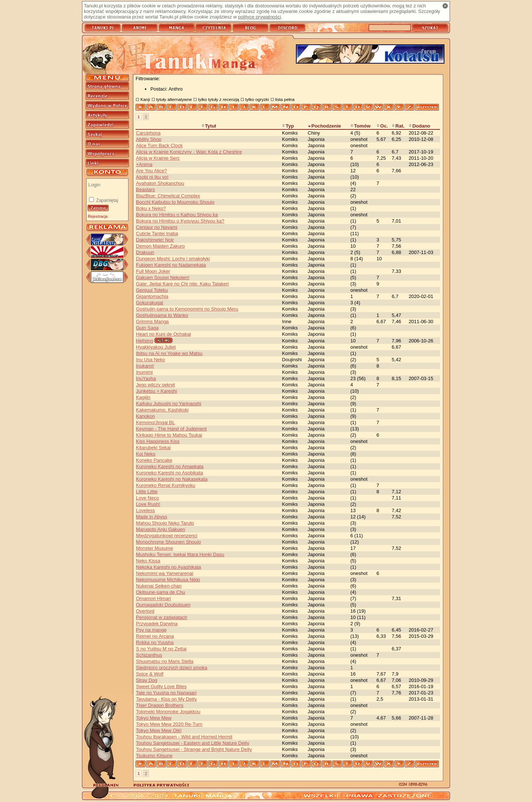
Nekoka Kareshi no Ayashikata (168, 567)
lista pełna (285, 99)
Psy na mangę (151, 630)
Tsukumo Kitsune (154, 756)
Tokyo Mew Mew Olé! (159, 730)
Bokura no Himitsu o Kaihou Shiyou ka (177, 215)
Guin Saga (147, 328)
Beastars (145, 189)
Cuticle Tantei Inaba (157, 234)
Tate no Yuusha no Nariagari (166, 693)
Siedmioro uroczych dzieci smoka (172, 668)
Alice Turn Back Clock (159, 145)
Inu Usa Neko (151, 360)
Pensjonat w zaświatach (162, 617)
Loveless (145, 510)
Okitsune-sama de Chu (161, 592)
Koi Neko (146, 454)
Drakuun (145, 252)
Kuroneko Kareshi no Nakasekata (172, 479)
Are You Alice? (151, 171)
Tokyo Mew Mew (154, 718)
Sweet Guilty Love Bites (161, 686)
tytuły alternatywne (174, 99)
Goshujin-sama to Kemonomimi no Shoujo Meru (187, 309)
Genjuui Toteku (152, 290)
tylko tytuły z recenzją (219, 99)
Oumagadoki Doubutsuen (163, 605)
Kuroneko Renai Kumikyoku (166, 485)
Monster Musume (154, 548)
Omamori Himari (154, 598)
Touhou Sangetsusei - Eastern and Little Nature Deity (192, 743)
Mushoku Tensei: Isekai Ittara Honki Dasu (180, 554)
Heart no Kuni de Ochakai (163, 334)
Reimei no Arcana (155, 636)
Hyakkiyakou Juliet (156, 347)
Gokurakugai (150, 303)
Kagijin (143, 397)
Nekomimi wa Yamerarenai (165, 573)
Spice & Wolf (150, 674)
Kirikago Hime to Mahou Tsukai (169, 435)
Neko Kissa (148, 561)
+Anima (144, 164)
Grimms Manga (152, 322)
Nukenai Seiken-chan (159, 586)
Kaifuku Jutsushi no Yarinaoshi (169, 404)
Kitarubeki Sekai (153, 448)
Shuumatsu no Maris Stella (165, 661)
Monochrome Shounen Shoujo (168, 542)
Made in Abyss (152, 517)
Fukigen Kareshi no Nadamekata (171, 265)
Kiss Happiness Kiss (158, 441)
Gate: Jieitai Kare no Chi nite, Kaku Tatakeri (182, 284)
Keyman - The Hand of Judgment (171, 429)
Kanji (145, 99)
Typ (288, 126)
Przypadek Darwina (157, 624)
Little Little (147, 492)
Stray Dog (147, 680)
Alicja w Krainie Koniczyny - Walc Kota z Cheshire (189, 152)
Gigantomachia (152, 296)
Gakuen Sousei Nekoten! (163, 278)
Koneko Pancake (154, 460)
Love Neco (147, 498)
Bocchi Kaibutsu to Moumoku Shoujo (175, 202)
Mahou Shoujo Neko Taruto (165, 523)
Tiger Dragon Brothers (160, 705)
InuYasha (146, 378)
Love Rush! (148, 504)
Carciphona (148, 133)
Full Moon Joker (153, 271)
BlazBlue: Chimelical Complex (168, 196)
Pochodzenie (324, 126)
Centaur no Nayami (157, 227)
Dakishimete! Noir (155, 240)
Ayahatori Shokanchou (160, 183)
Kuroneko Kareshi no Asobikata (169, 473)
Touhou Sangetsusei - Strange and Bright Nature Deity (194, 749)
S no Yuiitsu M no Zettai (161, 649)
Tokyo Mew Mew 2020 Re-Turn (169, 724)
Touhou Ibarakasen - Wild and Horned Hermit (184, 737)
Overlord (145, 611)
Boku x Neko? (151, 208)
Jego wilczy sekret (155, 385)
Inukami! (145, 366)
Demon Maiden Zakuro (160, 246)
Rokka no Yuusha (155, 642)
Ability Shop (149, 139)
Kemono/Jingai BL (156, 422)
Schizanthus (149, 655)
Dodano (419, 126)
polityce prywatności (259, 17)
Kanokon (145, 416)
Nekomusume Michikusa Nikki (168, 580)
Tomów (360, 126)
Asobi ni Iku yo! (152, 177)
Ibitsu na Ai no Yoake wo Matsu (169, 353)
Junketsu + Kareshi (156, 391)
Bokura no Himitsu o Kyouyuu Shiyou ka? (180, 221)
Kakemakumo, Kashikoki (162, 410)
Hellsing (144, 341)
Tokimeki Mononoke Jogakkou (168, 712)
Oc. (382, 126)
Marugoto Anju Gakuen (161, 529)
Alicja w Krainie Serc (158, 158)
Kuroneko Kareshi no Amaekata (170, 466)
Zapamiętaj (107, 200)
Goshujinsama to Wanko (162, 315)
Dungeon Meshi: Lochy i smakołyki (173, 259)
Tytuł (209, 126)
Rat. (398, 126)
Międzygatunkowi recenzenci (167, 536)
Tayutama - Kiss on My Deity (166, 699)
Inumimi (144, 372)
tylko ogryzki (257, 99)
